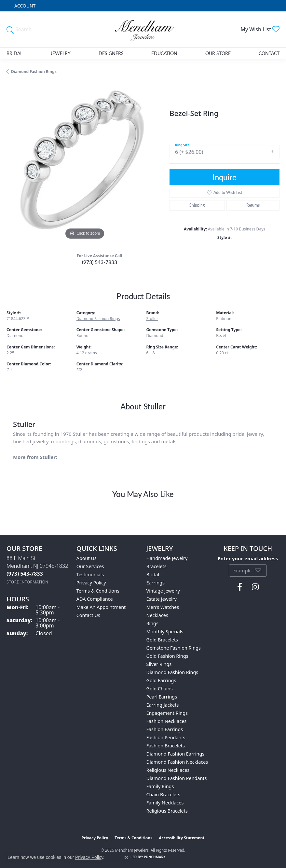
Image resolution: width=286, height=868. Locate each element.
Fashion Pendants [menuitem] (166, 737)
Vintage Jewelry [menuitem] (163, 591)
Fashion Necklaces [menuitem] (167, 721)
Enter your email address (248, 558)
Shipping (197, 205)
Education (164, 53)
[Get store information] (27, 582)
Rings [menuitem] (152, 623)
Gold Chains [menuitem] (160, 689)
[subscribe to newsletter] (258, 570)
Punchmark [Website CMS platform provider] (155, 857)
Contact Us (88, 615)
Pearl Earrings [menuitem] (162, 697)
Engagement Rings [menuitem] (167, 713)
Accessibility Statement (182, 838)
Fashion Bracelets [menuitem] (166, 746)
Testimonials (90, 574)
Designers (111, 53)
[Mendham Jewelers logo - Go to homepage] (143, 29)
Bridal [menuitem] (153, 574)
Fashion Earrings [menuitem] (165, 729)
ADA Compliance (95, 599)
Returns (253, 205)
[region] (85, 163)
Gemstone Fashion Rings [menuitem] (174, 648)
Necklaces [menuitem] (157, 615)
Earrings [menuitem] (156, 583)
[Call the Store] (25, 574)
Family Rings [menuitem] (160, 786)
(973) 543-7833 (100, 262)
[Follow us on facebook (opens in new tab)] (240, 587)
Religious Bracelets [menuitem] (167, 811)
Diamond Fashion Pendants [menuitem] (177, 778)
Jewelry (61, 53)
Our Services (90, 566)
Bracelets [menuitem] (157, 566)
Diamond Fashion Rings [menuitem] (172, 672)
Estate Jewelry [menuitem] (162, 599)
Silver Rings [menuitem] (159, 664)
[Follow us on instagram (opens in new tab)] (255, 587)
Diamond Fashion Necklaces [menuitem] (177, 762)
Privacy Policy (91, 583)
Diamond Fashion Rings (34, 72)
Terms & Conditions (98, 591)
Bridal (14, 53)
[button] (24, 6)
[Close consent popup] (127, 858)
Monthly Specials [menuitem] (165, 632)
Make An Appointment (101, 607)
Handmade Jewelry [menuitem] (167, 558)
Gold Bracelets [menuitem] (162, 640)
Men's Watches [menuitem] (163, 607)
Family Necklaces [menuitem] (165, 803)
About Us (87, 558)
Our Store (218, 53)
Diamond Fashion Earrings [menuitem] (176, 754)
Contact (269, 53)
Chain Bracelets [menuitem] (163, 794)
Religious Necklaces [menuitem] (168, 770)
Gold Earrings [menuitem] (161, 680)
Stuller (152, 319)
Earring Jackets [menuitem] (163, 705)
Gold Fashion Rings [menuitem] (167, 656)
